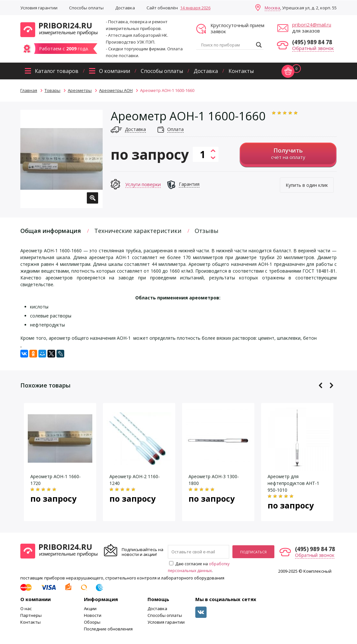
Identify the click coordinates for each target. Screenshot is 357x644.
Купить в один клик (307, 185)
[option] (61, 159)
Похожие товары (45, 385)
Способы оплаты (86, 8)
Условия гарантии (39, 8)
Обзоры (92, 622)
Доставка (125, 8)
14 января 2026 (195, 8)
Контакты (241, 71)
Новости (93, 615)
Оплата (175, 129)
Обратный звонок (313, 48)
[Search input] (227, 45)
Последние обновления (108, 629)
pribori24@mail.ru (312, 25)
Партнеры (31, 615)
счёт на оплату (288, 153)
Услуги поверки (143, 184)
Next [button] (331, 385)
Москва (272, 8)
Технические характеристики (138, 231)
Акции (90, 609)
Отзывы (207, 231)
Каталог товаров (57, 71)
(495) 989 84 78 (312, 42)
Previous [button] (321, 385)
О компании (115, 71)
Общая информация (51, 231)
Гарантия (189, 184)
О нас (26, 609)
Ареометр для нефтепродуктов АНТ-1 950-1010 (293, 483)
